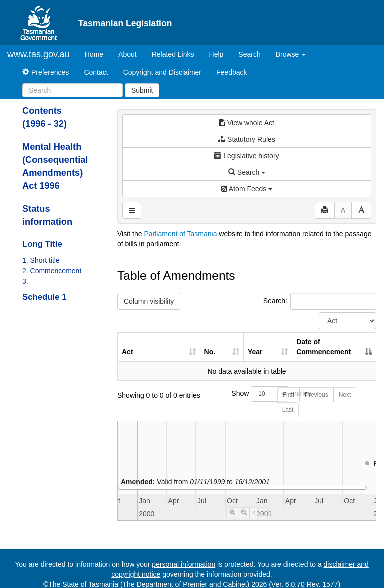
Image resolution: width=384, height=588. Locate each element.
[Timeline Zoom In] (232, 513)
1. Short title (41, 260)
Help (217, 54)
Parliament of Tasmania (180, 234)
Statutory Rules (247, 139)
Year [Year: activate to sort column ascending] (255, 352)
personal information (184, 564)
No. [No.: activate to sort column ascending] (210, 352)
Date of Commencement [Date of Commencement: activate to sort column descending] (324, 347)
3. (25, 281)
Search (249, 54)
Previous (317, 395)
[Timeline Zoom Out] (244, 513)
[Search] (73, 90)
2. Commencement (52, 271)
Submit (142, 90)
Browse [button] (291, 54)
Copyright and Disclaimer (162, 72)
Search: (320, 301)
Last (288, 410)
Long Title (42, 244)
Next (345, 395)
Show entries (247, 394)
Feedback (232, 72)
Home (98, 53)
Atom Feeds (247, 189)
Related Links (173, 54)
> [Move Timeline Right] (263, 513)
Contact (96, 72)
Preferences (46, 72)
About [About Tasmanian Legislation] (128, 54)
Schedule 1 (45, 297)
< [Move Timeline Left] (254, 513)
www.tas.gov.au (39, 54)
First (289, 395)
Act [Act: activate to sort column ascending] (128, 352)
